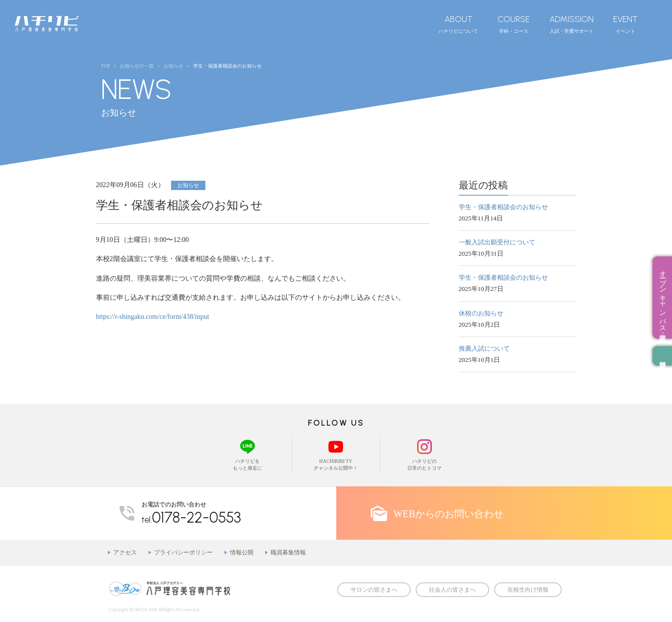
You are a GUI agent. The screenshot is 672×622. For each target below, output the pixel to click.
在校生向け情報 (528, 590)
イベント (625, 24)
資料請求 (662, 356)
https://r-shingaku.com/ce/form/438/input (153, 317)
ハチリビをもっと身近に (248, 454)
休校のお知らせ (481, 313)
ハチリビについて (458, 24)
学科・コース (514, 24)
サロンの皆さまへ (374, 590)
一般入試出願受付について (497, 242)
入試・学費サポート (572, 24)
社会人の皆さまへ (452, 590)
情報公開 (242, 552)
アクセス (125, 552)
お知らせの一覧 (137, 66)
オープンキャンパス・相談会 (662, 298)
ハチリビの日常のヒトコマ (424, 454)
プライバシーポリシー (183, 552)
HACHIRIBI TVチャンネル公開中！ (336, 454)
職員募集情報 (288, 552)
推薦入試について (484, 348)
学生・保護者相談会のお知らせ (503, 207)
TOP (106, 66)
